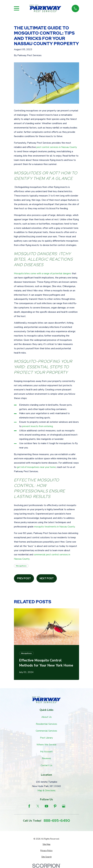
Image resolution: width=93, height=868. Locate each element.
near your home (48, 467)
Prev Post (24, 578)
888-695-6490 (57, 821)
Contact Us (46, 765)
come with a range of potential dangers (51, 273)
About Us (46, 717)
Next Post (47, 578)
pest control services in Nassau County (57, 147)
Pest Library (46, 738)
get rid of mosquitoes (28, 467)
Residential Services (46, 724)
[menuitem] (46, 845)
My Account (46, 752)
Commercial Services (46, 731)
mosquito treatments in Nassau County (54, 527)
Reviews (46, 758)
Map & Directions (46, 790)
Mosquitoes (21, 566)
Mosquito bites (22, 273)
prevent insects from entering (37, 426)
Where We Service (46, 745)
